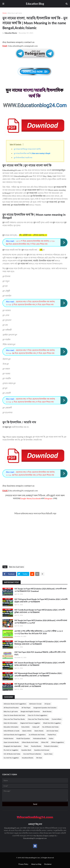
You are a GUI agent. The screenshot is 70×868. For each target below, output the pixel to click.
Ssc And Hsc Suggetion (11, 758)
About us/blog (36, 864)
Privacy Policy (23, 864)
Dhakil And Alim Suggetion (52, 723)
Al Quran (48, 704)
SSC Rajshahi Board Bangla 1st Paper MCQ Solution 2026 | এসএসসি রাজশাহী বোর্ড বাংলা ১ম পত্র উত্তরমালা (40, 685)
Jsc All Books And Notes (37, 735)
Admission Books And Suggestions (15, 704)
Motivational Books (39, 738)
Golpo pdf (36, 727)
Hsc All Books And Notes (50, 727)
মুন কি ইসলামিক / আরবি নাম (23, 157)
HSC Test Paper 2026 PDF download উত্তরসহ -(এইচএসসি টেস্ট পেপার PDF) (40, 653)
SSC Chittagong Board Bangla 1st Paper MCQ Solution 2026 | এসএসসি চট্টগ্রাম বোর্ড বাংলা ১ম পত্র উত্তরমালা (41, 600)
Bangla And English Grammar (30, 711)
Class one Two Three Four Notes (38, 719)
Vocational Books (28, 758)
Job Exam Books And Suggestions (15, 735)
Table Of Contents (16, 144)
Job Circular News (52, 731)
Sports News (48, 754)
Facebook (36, 498)
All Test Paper (26, 708)
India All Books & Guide (11, 731)
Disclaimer (48, 864)
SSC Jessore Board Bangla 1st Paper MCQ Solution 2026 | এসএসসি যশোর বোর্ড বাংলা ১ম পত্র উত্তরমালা (40, 664)
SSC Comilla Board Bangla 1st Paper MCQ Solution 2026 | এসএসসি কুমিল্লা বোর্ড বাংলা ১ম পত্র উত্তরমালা (40, 611)
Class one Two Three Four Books (14, 719)
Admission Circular (35, 704)
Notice (51, 738)
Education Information (11, 727)
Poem (26, 746)
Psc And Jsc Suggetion (11, 750)
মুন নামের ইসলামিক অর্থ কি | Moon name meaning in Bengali (32, 153)
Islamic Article (27, 731)
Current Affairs (57, 719)
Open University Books (11, 742)
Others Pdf (45, 742)
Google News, (26, 498)
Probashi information (51, 746)
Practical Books (36, 746)
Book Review (47, 711)
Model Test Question (23, 738)
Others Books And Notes (30, 742)
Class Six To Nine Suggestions (38, 715)
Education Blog (35, 4)
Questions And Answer (42, 750)
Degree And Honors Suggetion (30, 723)
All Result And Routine (11, 708)
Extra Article (25, 727)
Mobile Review (9, 738)
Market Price (52, 735)
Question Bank (26, 750)
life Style (39, 758)
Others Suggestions (58, 742)
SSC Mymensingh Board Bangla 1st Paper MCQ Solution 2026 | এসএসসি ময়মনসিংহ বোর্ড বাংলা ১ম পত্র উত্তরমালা (38, 675)
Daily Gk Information (10, 723)
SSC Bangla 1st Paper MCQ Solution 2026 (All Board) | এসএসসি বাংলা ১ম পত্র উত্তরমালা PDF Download (40, 590)
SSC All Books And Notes (12, 754)
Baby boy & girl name (15, 13)
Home (4, 13)
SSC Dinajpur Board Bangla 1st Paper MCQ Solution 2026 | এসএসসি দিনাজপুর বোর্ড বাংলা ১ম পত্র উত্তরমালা (40, 643)
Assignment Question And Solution (45, 708)
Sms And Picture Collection (32, 754)
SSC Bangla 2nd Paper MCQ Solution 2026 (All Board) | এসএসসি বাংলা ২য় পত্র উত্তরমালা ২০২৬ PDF (41, 622)
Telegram (48, 498)
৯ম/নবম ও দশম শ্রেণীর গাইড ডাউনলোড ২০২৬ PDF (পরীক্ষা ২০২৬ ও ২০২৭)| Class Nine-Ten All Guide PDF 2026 (39, 632)
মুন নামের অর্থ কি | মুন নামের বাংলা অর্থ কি (27, 149)
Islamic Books (39, 731)
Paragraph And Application (12, 746)
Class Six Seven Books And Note (14, 715)
